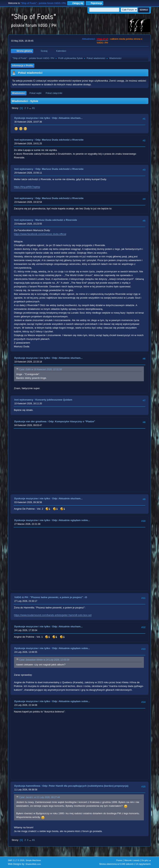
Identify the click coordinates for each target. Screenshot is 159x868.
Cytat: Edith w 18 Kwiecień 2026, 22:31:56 (41, 369)
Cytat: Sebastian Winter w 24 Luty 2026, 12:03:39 (44, 660)
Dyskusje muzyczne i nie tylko (32, 118)
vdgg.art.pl (102, 39)
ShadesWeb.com (33, 864)
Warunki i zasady (132, 860)
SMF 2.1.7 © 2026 (16, 860)
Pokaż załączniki (54, 93)
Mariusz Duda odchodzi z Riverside (56, 220)
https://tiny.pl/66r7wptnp (27, 187)
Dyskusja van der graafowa (30, 421)
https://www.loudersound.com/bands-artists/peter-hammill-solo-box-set (53, 615)
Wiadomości (19, 93)
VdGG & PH (21, 597)
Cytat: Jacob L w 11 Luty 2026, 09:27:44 (40, 797)
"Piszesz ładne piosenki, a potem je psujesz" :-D (59, 597)
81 (34, 108)
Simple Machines (33, 860)
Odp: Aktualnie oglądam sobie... (71, 520)
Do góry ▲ (146, 860)
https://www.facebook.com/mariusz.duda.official (40, 234)
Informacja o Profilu (23, 66)
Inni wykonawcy (24, 140)
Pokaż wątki (35, 93)
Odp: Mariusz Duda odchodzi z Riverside (59, 140)
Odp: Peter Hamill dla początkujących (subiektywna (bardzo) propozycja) (85, 786)
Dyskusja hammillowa (27, 786)
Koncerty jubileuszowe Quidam (54, 400)
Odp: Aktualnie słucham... (67, 118)
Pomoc (119, 860)
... (31, 108)
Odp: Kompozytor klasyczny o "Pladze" (72, 421)
